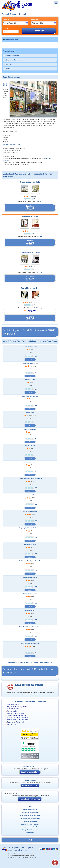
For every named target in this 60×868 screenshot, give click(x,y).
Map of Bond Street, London (13, 144)
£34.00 (30, 376)
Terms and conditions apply (30, 695)
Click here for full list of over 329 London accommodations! (30, 663)
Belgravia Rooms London (30, 347)
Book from (30, 208)
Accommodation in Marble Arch (30, 818)
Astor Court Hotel (30, 610)
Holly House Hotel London (30, 396)
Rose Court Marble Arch (30, 577)
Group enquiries (30, 780)
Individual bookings (30, 767)
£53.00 (30, 557)
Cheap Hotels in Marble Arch (30, 813)
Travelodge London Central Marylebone (30, 478)
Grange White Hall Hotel (30, 511)
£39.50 (30, 458)
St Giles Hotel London (30, 429)
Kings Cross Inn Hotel (30, 182)
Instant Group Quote (30, 786)
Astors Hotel (30, 495)
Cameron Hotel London (30, 252)
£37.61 (30, 442)
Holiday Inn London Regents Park (30, 643)
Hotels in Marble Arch (30, 810)
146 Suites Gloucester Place (30, 363)
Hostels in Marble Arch (30, 821)
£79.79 (30, 656)
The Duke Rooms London (30, 594)
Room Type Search (11, 40)
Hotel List (8, 64)
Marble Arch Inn (30, 446)
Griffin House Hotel (30, 544)
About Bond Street (11, 55)
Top (30, 840)
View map (40, 202)
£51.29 (30, 541)
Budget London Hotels (30, 827)
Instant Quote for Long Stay (30, 799)
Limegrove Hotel (30, 217)
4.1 (34, 234)
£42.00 (30, 475)
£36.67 (30, 425)
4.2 (34, 305)
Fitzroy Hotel (30, 413)
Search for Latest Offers (30, 772)
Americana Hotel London (30, 462)
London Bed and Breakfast (30, 824)
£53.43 (30, 574)
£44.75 (30, 508)
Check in (6, 20)
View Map (8, 69)
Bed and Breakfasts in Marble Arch (30, 815)
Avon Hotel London (30, 288)
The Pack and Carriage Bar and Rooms (30, 627)
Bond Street (5, 85)
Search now (39, 31)
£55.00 (30, 590)
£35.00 (30, 392)
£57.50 (30, 623)
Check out (35, 20)
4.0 (34, 199)
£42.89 (30, 491)
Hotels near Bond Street (14, 60)
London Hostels (30, 833)
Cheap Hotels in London (30, 830)
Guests (5, 28)
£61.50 (30, 640)
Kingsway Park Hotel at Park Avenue (30, 528)
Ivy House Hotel (30, 380)
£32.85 (30, 360)
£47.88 (30, 524)
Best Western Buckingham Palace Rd (30, 561)
